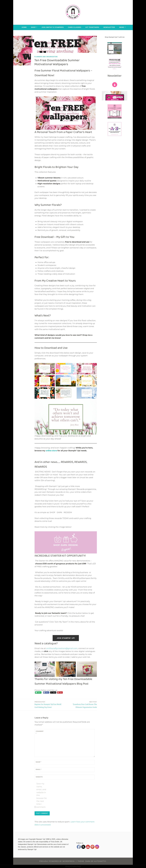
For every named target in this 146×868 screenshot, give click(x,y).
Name (38, 762)
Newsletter (109, 27)
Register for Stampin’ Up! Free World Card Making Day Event (50, 704)
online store (51, 451)
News (122, 27)
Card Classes (75, 27)
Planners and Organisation (46, 57)
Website (39, 777)
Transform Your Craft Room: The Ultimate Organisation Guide (82, 704)
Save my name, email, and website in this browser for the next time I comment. (42, 795)
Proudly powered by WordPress (57, 861)
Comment (40, 732)
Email (39, 769)
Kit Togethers (92, 27)
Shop (33, 27)
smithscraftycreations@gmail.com (62, 648)
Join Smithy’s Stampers (53, 27)
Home (24, 27)
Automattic (100, 861)
